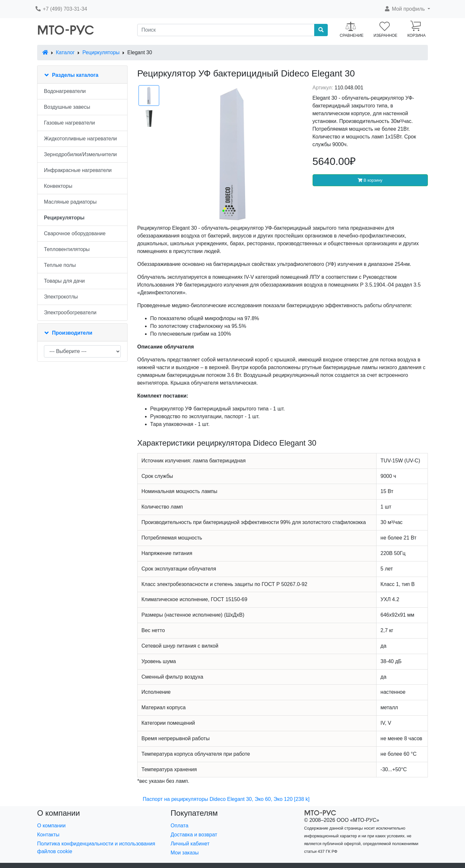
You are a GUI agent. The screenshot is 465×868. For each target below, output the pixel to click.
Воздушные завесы (67, 107)
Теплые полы (60, 265)
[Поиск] (226, 30)
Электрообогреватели (70, 313)
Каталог (65, 52)
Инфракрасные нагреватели (78, 170)
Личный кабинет (190, 844)
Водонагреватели (65, 91)
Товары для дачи (64, 281)
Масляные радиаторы (70, 202)
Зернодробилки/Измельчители (80, 154)
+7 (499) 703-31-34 (61, 9)
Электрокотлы (61, 297)
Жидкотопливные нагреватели (80, 139)
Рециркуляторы (101, 52)
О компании (51, 826)
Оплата (179, 826)
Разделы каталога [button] (75, 75)
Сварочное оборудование (75, 233)
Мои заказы (185, 853)
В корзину (370, 180)
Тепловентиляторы (67, 249)
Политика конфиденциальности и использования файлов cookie (96, 848)
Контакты (48, 835)
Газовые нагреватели (69, 123)
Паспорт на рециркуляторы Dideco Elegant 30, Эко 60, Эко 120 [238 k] (226, 799)
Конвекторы (58, 186)
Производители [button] (72, 333)
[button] (407, 9)
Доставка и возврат (194, 835)
